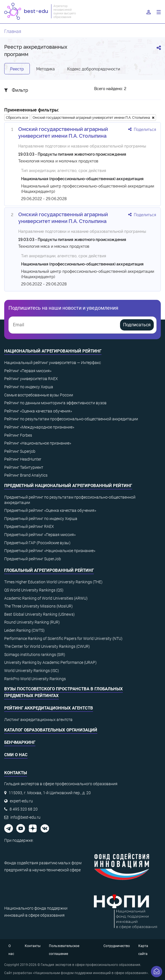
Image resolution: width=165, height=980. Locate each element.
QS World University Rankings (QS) (34, 590)
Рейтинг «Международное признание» (39, 427)
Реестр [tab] (17, 69)
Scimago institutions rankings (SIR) (35, 655)
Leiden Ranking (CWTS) (24, 630)
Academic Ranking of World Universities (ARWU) (46, 598)
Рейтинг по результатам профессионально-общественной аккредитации (71, 419)
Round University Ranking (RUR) (32, 622)
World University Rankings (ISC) (32, 671)
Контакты (33, 946)
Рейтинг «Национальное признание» (38, 443)
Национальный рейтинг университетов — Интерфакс (53, 363)
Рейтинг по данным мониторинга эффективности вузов (55, 403)
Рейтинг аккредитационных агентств (49, 708)
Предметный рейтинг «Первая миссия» (40, 535)
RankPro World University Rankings (35, 679)
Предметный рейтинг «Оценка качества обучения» (50, 510)
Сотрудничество (117, 946)
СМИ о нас (16, 755)
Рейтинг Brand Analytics (26, 475)
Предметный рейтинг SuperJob (33, 559)
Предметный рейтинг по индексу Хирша (41, 519)
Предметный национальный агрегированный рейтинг (68, 486)
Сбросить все (17, 117)
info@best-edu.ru (25, 817)
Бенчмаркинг (20, 742)
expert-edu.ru (21, 801)
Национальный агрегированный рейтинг (53, 351)
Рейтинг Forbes (18, 435)
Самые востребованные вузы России (39, 395)
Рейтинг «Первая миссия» (28, 371)
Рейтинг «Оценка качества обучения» (38, 411)
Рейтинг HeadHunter (23, 459)
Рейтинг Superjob (20, 451)
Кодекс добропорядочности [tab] (94, 69)
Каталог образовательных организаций (51, 730)
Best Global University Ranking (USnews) (39, 614)
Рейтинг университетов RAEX (31, 379)
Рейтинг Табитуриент (24, 467)
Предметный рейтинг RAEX (29, 526)
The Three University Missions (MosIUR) (39, 606)
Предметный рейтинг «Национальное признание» (50, 551)
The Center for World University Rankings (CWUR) (47, 646)
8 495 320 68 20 (24, 809)
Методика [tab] (46, 69)
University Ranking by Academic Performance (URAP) (50, 662)
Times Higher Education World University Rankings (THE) (53, 582)
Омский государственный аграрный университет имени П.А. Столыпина (93, 117)
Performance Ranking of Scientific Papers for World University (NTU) (63, 639)
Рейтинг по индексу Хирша (29, 387)
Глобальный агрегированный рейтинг (49, 570)
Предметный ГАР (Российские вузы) (37, 543)
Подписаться (137, 325)
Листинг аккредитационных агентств (38, 720)
